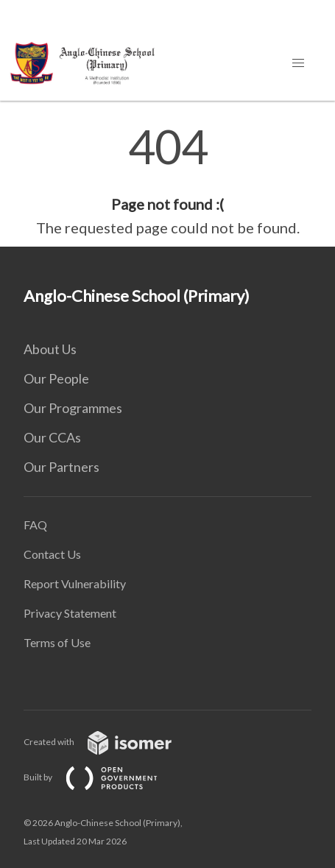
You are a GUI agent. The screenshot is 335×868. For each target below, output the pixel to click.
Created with (109, 742)
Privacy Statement (70, 613)
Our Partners (61, 467)
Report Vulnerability (75, 583)
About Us (50, 349)
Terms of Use (57, 642)
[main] (167, 181)
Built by (102, 777)
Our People (56, 378)
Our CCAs (52, 437)
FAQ (35, 525)
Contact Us (52, 554)
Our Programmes (73, 408)
